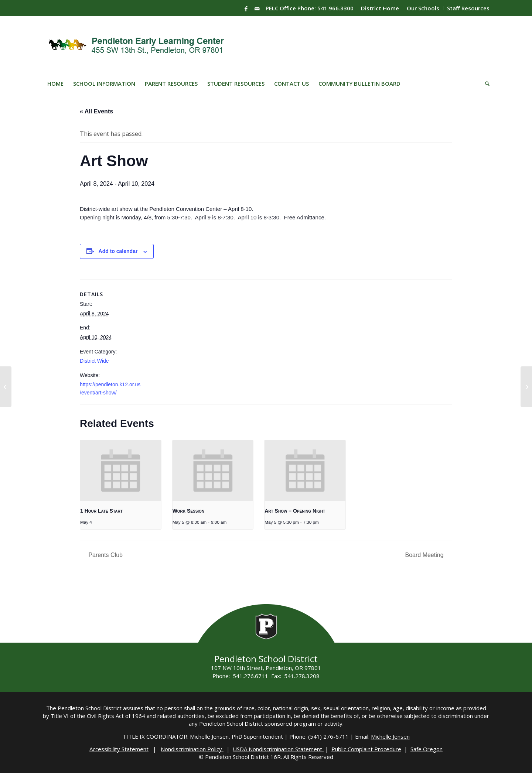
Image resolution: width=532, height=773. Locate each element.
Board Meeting (425, 555)
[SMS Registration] (526, 387)
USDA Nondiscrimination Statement (278, 749)
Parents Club (105, 555)
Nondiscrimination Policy (192, 749)
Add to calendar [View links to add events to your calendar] (118, 251)
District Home (380, 8)
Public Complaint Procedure (366, 749)
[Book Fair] (6, 387)
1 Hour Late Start (101, 511)
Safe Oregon (427, 749)
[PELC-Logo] (139, 45)
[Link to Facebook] (246, 8)
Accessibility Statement (119, 749)
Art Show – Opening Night (295, 511)
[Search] (485, 83)
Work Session (188, 511)
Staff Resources (468, 8)
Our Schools (423, 8)
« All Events (96, 111)
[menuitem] (380, 8)
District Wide (94, 361)
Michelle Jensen (390, 736)
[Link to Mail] (257, 8)
